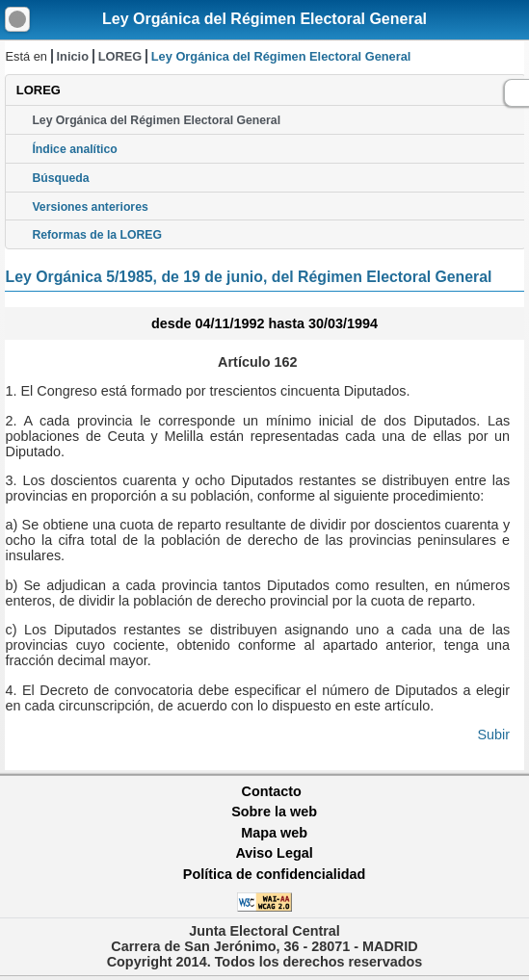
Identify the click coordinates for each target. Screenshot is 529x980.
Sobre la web (274, 812)
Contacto (272, 791)
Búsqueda (60, 178)
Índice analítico (74, 149)
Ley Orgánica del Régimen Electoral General (264, 19)
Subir (494, 735)
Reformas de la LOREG (97, 235)
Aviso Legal (274, 853)
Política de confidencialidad (275, 874)
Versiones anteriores (90, 207)
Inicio (73, 56)
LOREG (120, 56)
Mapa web (274, 833)
